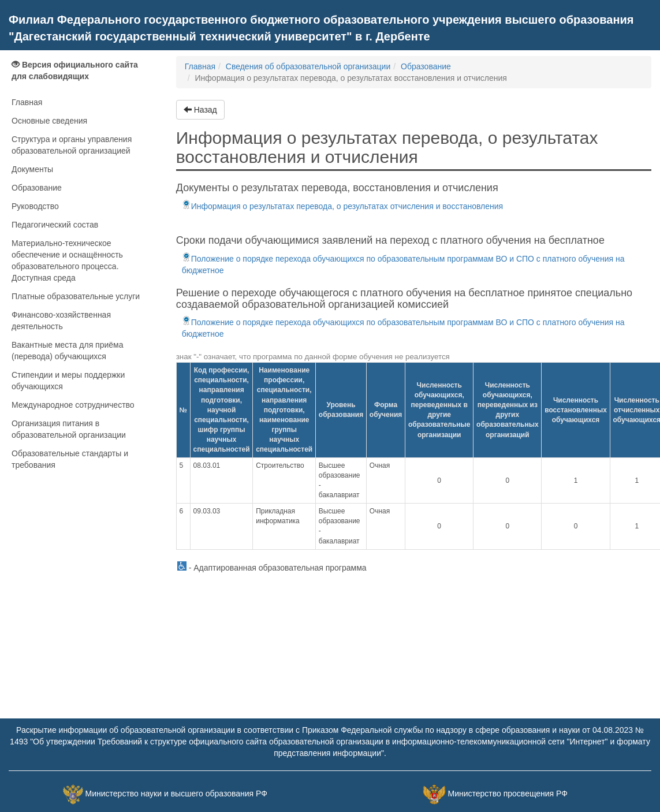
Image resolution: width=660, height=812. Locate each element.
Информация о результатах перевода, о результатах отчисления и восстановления (342, 206)
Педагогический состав (55, 225)
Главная (27, 102)
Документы (32, 169)
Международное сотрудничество (73, 405)
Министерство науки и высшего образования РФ (176, 794)
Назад (200, 110)
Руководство (35, 206)
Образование (37, 188)
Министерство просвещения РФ (507, 794)
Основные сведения (49, 121)
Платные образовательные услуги (76, 296)
